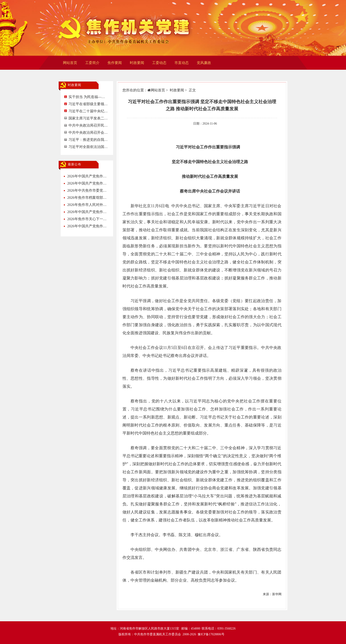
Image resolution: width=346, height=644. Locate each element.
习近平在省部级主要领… (88, 104)
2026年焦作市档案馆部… (87, 198)
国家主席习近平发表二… (88, 118)
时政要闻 (137, 63)
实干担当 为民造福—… (87, 97)
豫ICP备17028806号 (211, 634)
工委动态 (159, 63)
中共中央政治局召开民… (88, 125)
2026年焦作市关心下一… (87, 219)
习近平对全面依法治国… (88, 147)
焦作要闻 (115, 63)
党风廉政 (204, 63)
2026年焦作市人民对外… (87, 205)
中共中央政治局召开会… (88, 132)
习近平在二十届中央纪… (88, 111)
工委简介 (92, 63)
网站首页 (70, 63)
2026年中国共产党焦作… (87, 176)
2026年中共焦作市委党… (87, 190)
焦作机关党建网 (126, 28)
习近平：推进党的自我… (88, 140)
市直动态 (182, 63)
